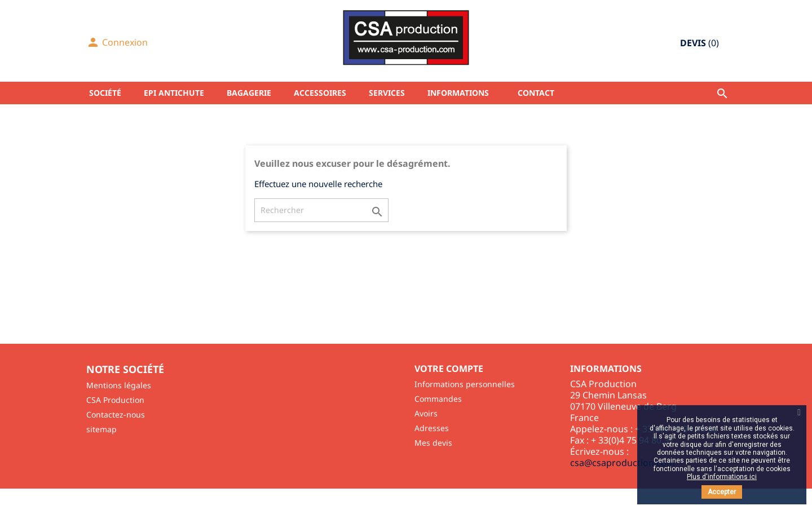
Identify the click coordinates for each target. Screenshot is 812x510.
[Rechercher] (321, 210)
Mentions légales (119, 385)
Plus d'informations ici (722, 477)
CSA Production (115, 400)
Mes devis (433, 443)
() (700, 43)
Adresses (432, 428)
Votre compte (449, 369)
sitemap (101, 429)
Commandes (438, 399)
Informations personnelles (465, 384)
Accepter (722, 492)
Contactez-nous (116, 414)
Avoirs (426, 413)
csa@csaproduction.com (623, 463)
